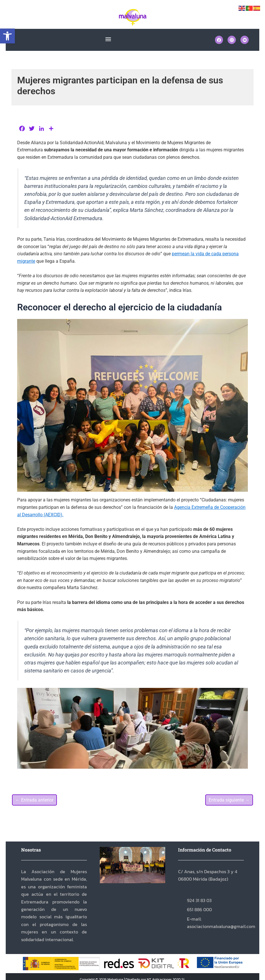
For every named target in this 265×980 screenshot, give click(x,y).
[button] (7, 36)
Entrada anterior (34, 800)
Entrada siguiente (229, 800)
